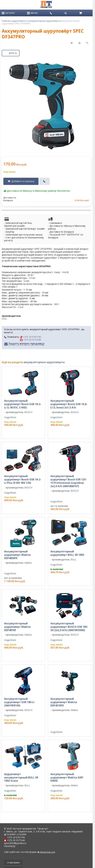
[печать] (79, 43)
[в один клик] (44, 181)
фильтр (11, 53)
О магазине (13, 862)
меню (32, 13)
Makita (28, 563)
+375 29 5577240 (31, 340)
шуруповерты (19, 21)
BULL (74, 559)
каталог (8, 13)
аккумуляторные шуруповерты (44, 21)
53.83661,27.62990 (17, 834)
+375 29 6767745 (31, 337)
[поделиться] (71, 43)
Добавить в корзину (23, 181)
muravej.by (10, 846)
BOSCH (28, 412)
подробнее (10, 417)
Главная (6, 21)
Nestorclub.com (48, 852)
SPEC (4, 319)
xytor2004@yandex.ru (15, 843)
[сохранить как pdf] (87, 43)
